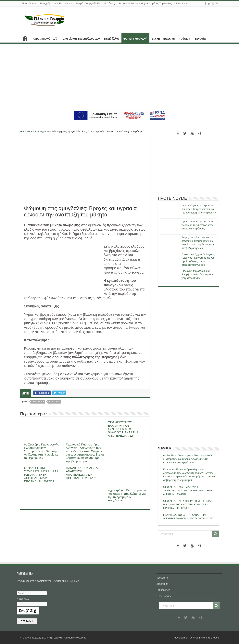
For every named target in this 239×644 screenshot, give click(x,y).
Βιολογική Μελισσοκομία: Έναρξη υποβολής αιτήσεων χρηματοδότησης (198, 274)
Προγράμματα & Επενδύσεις (56, 3)
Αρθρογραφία (42, 131)
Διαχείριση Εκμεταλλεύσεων (81, 39)
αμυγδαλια (38, 402)
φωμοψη (54, 402)
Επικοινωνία (183, 3)
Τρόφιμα (185, 39)
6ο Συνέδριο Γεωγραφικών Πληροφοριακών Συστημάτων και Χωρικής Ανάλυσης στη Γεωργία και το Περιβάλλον (42, 451)
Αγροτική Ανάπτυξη (45, 39)
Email (22, 593)
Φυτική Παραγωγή (135, 39)
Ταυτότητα (162, 578)
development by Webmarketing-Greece (197, 638)
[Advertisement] (119, 77)
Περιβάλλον (112, 39)
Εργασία (200, 39)
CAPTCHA (24, 599)
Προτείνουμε (29, 3)
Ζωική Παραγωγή (163, 39)
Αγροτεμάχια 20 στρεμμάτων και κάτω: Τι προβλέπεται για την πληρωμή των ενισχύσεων (127, 495)
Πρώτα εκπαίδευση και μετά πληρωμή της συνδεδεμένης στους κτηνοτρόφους (197, 225)
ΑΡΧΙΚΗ (25, 38)
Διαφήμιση (162, 584)
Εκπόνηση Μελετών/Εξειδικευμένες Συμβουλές (145, 3)
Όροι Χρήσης (164, 596)
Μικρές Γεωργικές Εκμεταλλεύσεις (95, 3)
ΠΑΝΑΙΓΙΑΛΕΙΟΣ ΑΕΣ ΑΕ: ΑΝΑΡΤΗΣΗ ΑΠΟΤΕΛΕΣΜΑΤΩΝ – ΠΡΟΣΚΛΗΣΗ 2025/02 (83, 473)
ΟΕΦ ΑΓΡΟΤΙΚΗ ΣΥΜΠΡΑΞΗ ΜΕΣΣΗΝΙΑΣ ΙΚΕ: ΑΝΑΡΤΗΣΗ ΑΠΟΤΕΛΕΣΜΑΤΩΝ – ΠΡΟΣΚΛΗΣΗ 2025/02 (41, 475)
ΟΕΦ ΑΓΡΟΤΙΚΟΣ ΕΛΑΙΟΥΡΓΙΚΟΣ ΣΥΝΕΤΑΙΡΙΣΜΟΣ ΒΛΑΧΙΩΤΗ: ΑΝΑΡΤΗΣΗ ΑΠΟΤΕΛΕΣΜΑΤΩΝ (124, 429)
